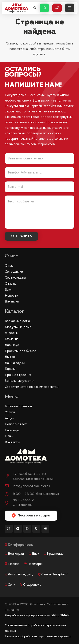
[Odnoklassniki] (36, 529)
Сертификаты (15, 278)
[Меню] (70, 8)
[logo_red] (16, 7)
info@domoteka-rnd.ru (31, 486)
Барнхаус (12, 345)
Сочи (11, 585)
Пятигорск (35, 564)
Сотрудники (14, 272)
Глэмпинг (11, 339)
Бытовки (12, 357)
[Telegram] (18, 529)
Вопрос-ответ (16, 424)
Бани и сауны (15, 363)
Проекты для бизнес (20, 351)
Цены (9, 436)
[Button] (44, 8)
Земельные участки (20, 381)
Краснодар (55, 554)
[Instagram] (9, 529)
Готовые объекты (18, 406)
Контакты (12, 442)
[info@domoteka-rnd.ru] (9, 486)
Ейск (36, 554)
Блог (9, 290)
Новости (11, 296)
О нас (9, 266)
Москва (14, 564)
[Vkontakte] (46, 529)
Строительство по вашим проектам (32, 387)
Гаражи (10, 369)
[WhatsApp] (27, 529)
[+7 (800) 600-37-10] (9, 477)
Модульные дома (18, 327)
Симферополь (20, 545)
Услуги (10, 412)
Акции (9, 418)
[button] (35, 8)
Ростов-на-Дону (21, 574)
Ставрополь (32, 585)
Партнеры (13, 430)
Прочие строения (18, 375)
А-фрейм (12, 333)
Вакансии (12, 302)
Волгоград (16, 554)
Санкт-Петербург (55, 574)
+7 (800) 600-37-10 (29, 474)
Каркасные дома (17, 321)
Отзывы (11, 284)
